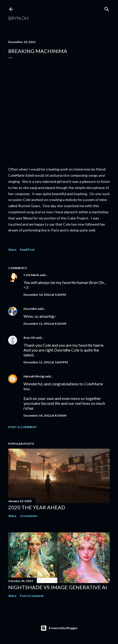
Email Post (27, 250)
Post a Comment (23, 427)
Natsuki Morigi (34, 376)
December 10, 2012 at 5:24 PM (45, 295)
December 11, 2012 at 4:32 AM (45, 324)
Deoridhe (30, 309)
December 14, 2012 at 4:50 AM (45, 415)
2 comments (29, 516)
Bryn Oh (18, 18)
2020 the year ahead (37, 507)
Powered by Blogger (59, 628)
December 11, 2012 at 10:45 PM (46, 362)
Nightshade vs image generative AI (58, 587)
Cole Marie (31, 275)
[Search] (107, 8)
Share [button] (12, 250)
